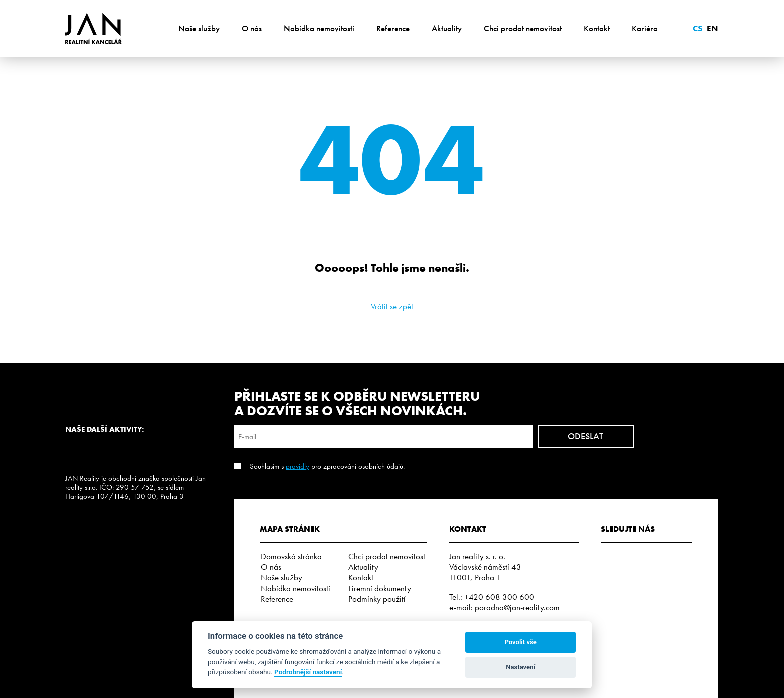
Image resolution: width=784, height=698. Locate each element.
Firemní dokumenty (380, 588)
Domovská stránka (291, 556)
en (713, 28)
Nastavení (521, 667)
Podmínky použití (377, 599)
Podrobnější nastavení (308, 672)
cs (698, 28)
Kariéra (645, 28)
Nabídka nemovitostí (319, 28)
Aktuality (447, 28)
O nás (252, 28)
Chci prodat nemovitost (523, 28)
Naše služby (199, 28)
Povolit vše (520, 642)
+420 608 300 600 (499, 597)
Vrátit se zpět (392, 306)
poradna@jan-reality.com (517, 607)
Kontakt (597, 28)
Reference (393, 28)
